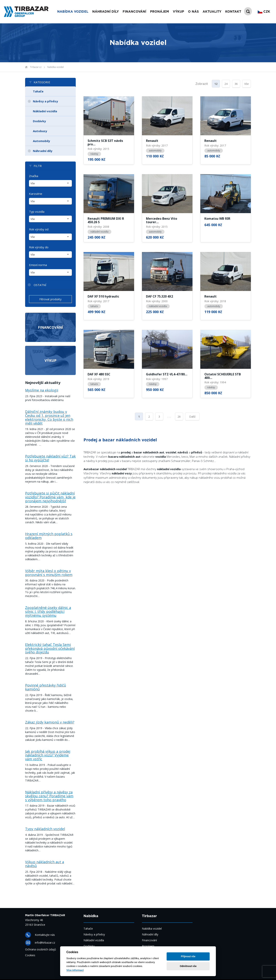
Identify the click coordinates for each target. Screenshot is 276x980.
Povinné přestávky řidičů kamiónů (46, 687)
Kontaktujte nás (45, 935)
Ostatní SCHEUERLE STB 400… (223, 376)
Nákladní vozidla (45, 111)
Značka (34, 176)
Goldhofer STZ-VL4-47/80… (167, 374)
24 (226, 84)
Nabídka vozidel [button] (73, 12)
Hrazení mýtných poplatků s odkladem (49, 536)
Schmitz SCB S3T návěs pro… (105, 143)
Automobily (41, 141)
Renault (152, 141)
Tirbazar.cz (36, 67)
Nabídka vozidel (56, 67)
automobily (155, 151)
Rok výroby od (39, 229)
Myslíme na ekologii (42, 390)
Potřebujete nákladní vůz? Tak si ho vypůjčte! (50, 458)
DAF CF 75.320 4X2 (160, 297)
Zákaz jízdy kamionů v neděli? (50, 722)
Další (192, 417)
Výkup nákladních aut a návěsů (45, 864)
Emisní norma (38, 265)
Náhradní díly (105, 12)
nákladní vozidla (99, 232)
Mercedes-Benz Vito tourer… (162, 220)
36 (236, 84)
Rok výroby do (39, 247)
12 (216, 84)
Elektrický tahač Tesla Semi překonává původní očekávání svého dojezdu (50, 648)
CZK (264, 12)
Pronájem (148, 946)
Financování (51, 327)
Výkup (51, 360)
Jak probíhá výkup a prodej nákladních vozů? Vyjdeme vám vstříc (48, 755)
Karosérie (36, 194)
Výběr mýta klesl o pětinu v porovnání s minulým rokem (49, 573)
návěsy (94, 154)
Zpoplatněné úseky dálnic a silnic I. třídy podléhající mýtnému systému (48, 611)
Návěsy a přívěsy (45, 101)
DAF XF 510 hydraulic (103, 297)
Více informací (75, 970)
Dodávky (39, 121)
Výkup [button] (178, 12)
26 (179, 417)
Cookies (30, 955)
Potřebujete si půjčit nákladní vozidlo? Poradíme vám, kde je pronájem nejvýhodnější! (50, 497)
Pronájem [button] (160, 12)
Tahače (38, 91)
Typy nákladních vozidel (45, 829)
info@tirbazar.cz (45, 943)
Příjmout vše (188, 956)
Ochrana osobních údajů (41, 949)
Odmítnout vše (188, 966)
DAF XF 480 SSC (99, 374)
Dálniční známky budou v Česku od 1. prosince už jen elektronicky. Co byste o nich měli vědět (49, 417)
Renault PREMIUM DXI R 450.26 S (106, 220)
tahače (94, 306)
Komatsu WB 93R (217, 219)
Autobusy (40, 131)
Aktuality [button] (212, 12)
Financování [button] (134, 12)
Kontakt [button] (233, 12)
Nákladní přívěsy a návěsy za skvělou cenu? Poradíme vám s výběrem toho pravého (49, 796)
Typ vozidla (37, 212)
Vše (247, 84)
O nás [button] (193, 12)
